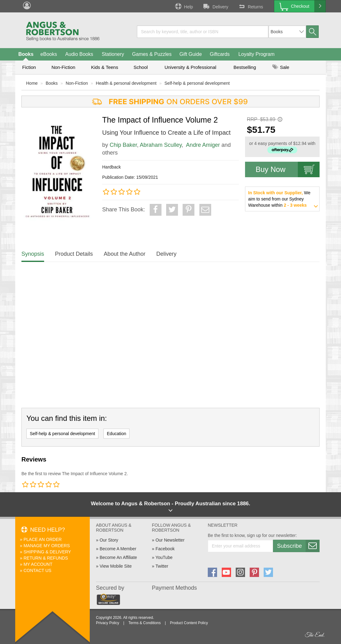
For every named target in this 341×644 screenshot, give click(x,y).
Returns (250, 6)
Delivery (215, 6)
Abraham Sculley (161, 145)
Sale (281, 67)
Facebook (165, 549)
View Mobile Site (116, 566)
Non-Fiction (64, 67)
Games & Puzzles (152, 54)
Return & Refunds (46, 558)
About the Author (125, 254)
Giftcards (220, 54)
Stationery (113, 54)
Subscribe (298, 546)
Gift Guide (191, 54)
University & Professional (191, 67)
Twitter (162, 566)
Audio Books (79, 54)
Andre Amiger (203, 145)
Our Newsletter (170, 540)
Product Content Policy (189, 623)
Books (26, 54)
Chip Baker (123, 145)
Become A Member (118, 549)
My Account (38, 564)
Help (184, 6)
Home (32, 83)
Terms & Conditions (144, 623)
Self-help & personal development (197, 83)
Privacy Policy (108, 623)
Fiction (29, 67)
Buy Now (288, 169)
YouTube (164, 557)
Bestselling (245, 67)
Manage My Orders (47, 546)
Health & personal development (126, 83)
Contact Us (38, 570)
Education (116, 434)
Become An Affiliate (118, 557)
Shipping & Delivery (47, 552)
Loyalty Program (257, 54)
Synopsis (33, 254)
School (141, 67)
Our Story (109, 540)
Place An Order (43, 539)
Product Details (74, 254)
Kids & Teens (105, 67)
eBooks (49, 54)
